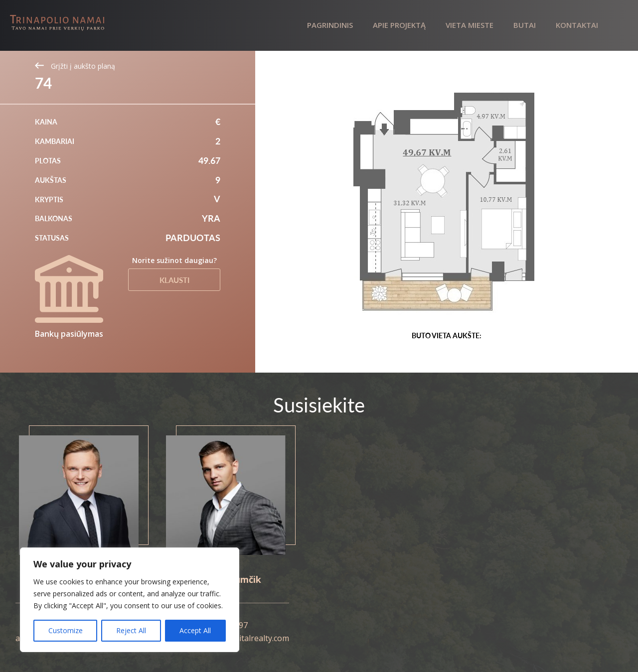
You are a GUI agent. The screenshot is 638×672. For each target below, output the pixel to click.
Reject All (131, 630)
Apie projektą (399, 25)
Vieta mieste (470, 25)
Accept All (195, 630)
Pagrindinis (330, 25)
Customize (66, 630)
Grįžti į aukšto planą (75, 66)
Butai (525, 25)
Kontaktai (577, 25)
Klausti (174, 280)
